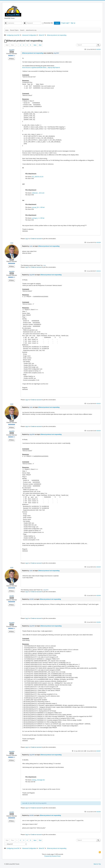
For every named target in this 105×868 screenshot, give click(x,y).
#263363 (98, 812)
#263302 (98, 49)
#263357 (98, 751)
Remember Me (48, 23)
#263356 (98, 622)
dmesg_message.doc (38, 780)
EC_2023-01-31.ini (38, 177)
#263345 (98, 596)
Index (7, 30)
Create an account (36, 239)
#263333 (98, 431)
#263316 (98, 271)
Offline (12, 52)
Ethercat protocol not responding (33, 53)
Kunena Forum (56, 856)
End (40, 45)
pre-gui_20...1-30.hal (38, 207)
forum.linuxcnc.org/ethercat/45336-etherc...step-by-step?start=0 (41, 68)
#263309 (98, 242)
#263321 (98, 404)
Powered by (48, 856)
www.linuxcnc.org (31, 30)
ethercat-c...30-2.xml (38, 193)
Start (7, 45)
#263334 (98, 567)
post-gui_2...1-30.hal (38, 218)
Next (35, 45)
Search (22, 30)
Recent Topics (14, 30)
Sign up (73, 23)
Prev (12, 45)
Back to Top (97, 864)
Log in (57, 23)
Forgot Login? (66, 23)
